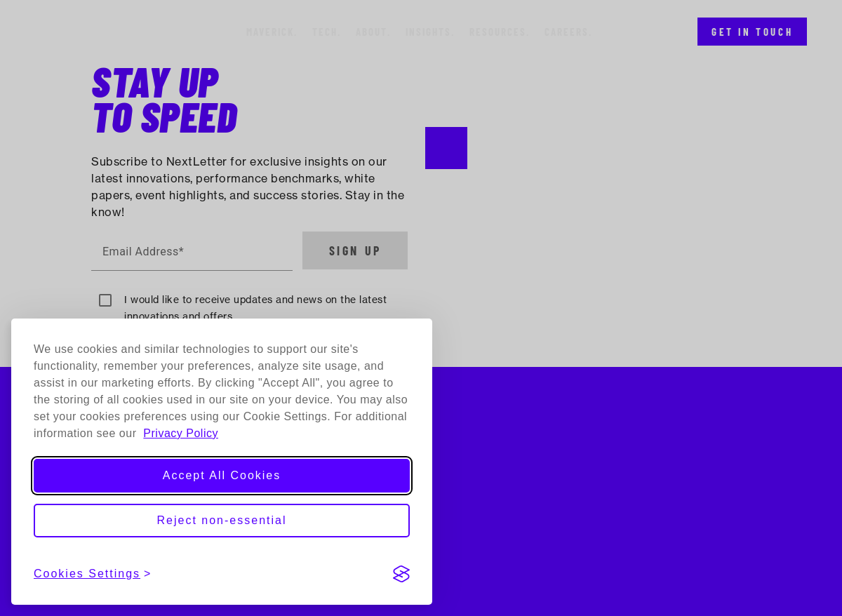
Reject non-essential (222, 520)
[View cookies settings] (93, 574)
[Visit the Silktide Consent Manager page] (401, 574)
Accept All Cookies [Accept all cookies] (222, 475)
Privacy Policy (181, 433)
